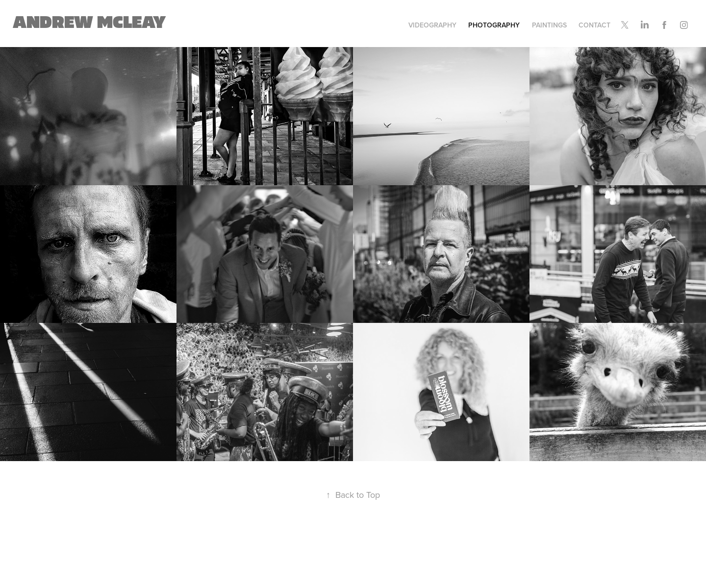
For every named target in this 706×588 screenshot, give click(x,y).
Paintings (549, 25)
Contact (594, 25)
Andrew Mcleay (89, 23)
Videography (432, 25)
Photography (494, 25)
